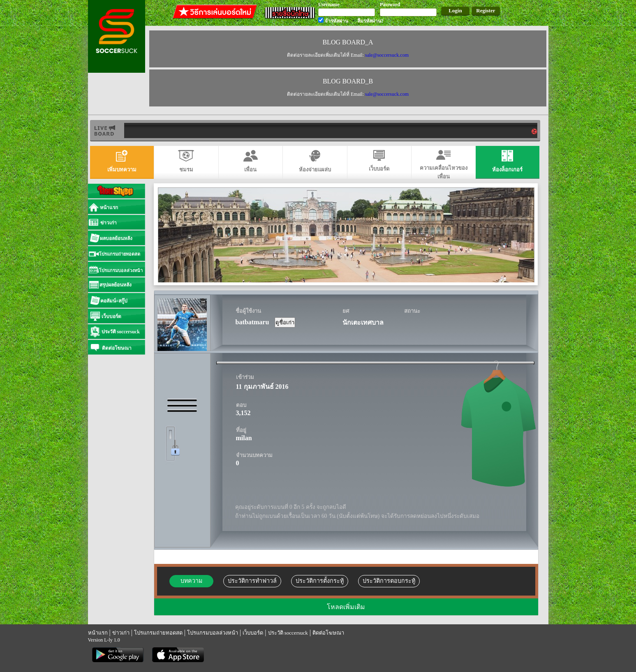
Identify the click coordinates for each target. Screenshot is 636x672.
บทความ (191, 581)
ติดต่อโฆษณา (328, 633)
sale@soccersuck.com (386, 55)
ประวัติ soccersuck (288, 633)
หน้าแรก (98, 633)
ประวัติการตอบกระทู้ (389, 581)
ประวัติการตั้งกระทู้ (320, 581)
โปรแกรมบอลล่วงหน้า (213, 633)
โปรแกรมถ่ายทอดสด (158, 633)
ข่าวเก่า (121, 633)
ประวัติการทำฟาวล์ (252, 581)
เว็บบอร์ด (253, 633)
